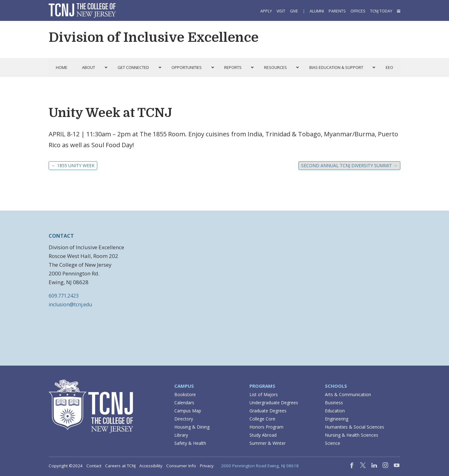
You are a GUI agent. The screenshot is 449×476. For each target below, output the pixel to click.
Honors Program (266, 427)
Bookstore (185, 394)
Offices (358, 11)
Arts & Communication (348, 394)
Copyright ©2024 (66, 466)
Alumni (317, 11)
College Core (262, 419)
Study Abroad (263, 435)
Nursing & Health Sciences (352, 435)
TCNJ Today (381, 11)
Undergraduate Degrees (274, 403)
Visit (281, 11)
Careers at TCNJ (120, 466)
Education (335, 411)
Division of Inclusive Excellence (154, 37)
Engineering (337, 419)
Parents (337, 11)
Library (181, 435)
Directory (184, 419)
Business (334, 403)
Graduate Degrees (268, 411)
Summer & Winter (268, 443)
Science (333, 443)
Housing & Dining (192, 427)
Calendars (184, 403)
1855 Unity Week (73, 165)
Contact (94, 466)
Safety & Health (190, 443)
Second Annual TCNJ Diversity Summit (349, 165)
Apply (266, 11)
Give (294, 11)
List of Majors (264, 394)
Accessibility (151, 466)
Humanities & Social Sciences (355, 427)
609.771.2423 (64, 296)
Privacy (207, 466)
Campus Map (188, 411)
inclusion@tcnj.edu (70, 304)
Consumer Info (181, 466)
